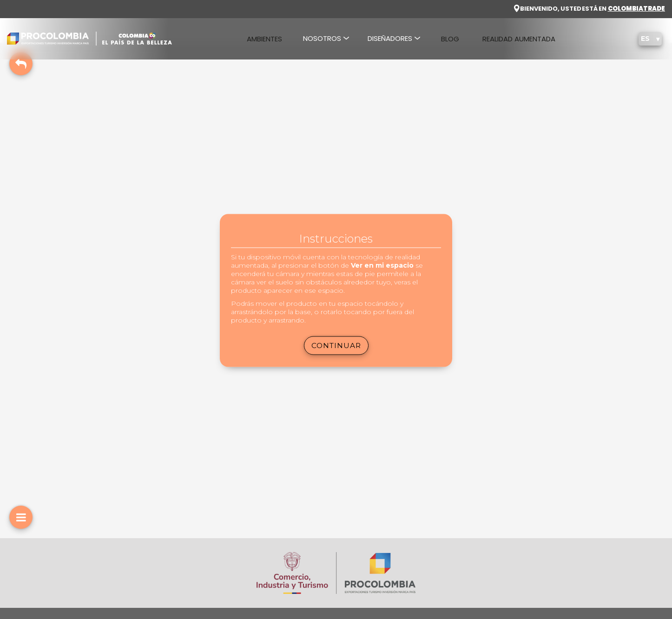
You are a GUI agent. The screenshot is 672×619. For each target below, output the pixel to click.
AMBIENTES (264, 39)
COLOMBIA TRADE (637, 9)
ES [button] (646, 39)
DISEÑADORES (390, 38)
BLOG (450, 39)
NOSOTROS (322, 38)
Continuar (336, 345)
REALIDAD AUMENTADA (519, 39)
